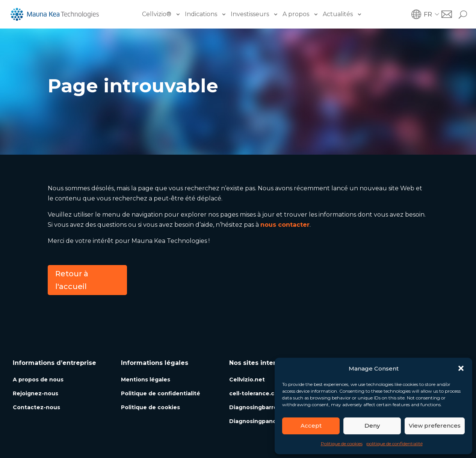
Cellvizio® (157, 14)
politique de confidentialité (394, 444)
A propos (296, 14)
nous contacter (285, 225)
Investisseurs (250, 14)
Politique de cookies (342, 444)
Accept (311, 426)
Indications (201, 14)
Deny (372, 426)
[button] (461, 368)
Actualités (338, 14)
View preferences (435, 426)
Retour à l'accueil (72, 280)
